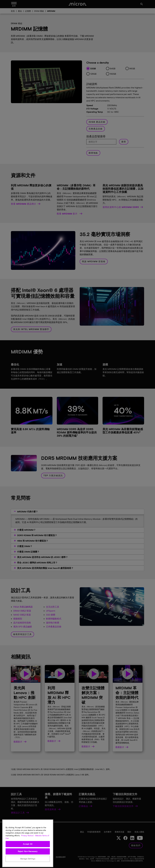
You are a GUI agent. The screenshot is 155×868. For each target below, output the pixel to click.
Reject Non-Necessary (28, 861)
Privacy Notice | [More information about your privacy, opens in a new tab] (28, 845)
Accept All (28, 854)
